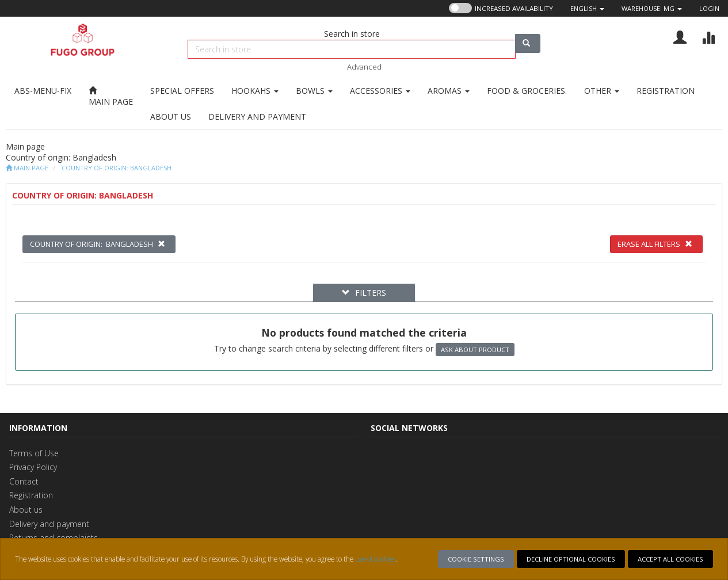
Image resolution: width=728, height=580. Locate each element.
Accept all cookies (670, 559)
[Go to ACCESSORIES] (380, 91)
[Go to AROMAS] (449, 91)
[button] (587, 8)
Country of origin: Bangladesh (117, 168)
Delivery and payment (49, 524)
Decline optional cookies (571, 559)
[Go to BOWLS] (314, 91)
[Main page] (111, 96)
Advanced (364, 67)
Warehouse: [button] (652, 8)
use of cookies (375, 559)
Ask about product (475, 350)
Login (709, 8)
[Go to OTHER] (602, 91)
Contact (24, 481)
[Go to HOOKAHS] (255, 91)
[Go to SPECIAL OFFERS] (182, 91)
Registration (31, 495)
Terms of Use (34, 453)
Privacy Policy (33, 467)
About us (26, 510)
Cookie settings (476, 559)
